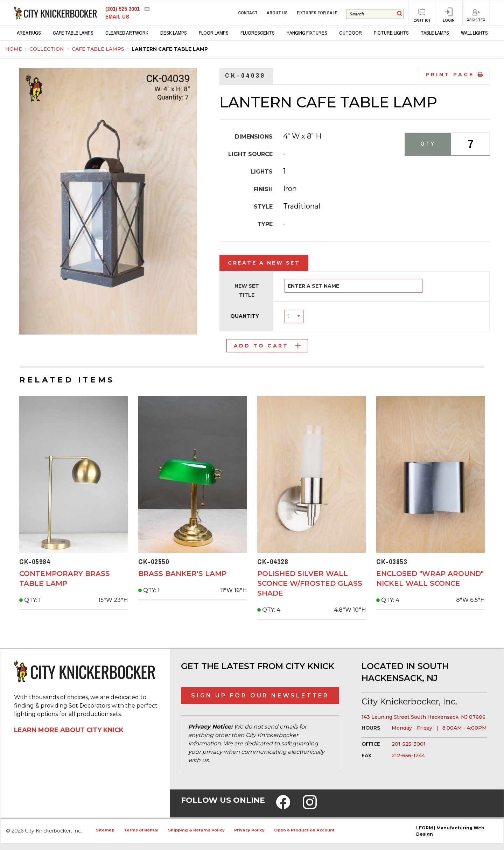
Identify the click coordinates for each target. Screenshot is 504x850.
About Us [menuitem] (277, 13)
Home (14, 49)
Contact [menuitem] (248, 13)
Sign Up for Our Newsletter (260, 696)
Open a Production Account (304, 830)
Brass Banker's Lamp (182, 574)
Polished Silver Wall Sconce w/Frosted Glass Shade (310, 583)
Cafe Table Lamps (99, 49)
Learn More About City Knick (69, 730)
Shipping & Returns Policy (196, 830)
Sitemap (105, 830)
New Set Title (247, 290)
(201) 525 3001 (123, 9)
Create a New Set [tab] (264, 263)
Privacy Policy (249, 830)
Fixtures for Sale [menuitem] (317, 13)
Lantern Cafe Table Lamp (170, 49)
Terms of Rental (141, 830)
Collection (47, 49)
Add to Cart (267, 346)
